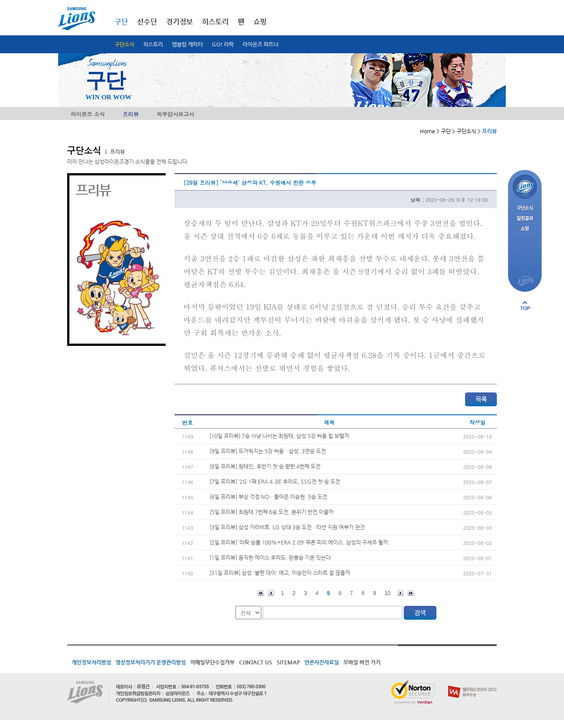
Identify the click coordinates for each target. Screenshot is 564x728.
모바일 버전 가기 (362, 662)
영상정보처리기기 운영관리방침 (151, 662)
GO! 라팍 (223, 44)
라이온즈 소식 (88, 114)
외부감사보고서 (175, 114)
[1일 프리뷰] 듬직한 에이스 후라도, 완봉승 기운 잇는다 (270, 558)
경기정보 (179, 22)
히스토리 (153, 44)
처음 (261, 593)
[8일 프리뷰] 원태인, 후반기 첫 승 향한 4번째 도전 (265, 466)
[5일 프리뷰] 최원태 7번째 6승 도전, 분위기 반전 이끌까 (271, 512)
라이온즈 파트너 (261, 44)
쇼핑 (260, 22)
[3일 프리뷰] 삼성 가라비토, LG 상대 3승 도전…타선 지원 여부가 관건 (287, 527)
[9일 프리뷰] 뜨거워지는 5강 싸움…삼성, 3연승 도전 (268, 451)
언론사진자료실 (322, 662)
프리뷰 (131, 114)
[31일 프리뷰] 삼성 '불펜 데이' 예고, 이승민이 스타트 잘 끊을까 (280, 573)
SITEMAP (288, 662)
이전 (271, 593)
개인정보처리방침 (91, 662)
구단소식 (124, 44)
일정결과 (525, 219)
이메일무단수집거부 (212, 662)
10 (387, 593)
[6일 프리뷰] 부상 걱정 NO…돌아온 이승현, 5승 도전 (268, 497)
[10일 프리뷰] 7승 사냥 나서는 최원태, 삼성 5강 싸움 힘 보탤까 (279, 436)
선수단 (147, 22)
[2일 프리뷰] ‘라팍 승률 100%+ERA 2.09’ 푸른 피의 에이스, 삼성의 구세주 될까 (299, 542)
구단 (121, 22)
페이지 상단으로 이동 (525, 306)
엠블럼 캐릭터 (187, 44)
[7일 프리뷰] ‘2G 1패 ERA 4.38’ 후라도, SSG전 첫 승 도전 (275, 481)
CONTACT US (256, 662)
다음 (400, 593)
